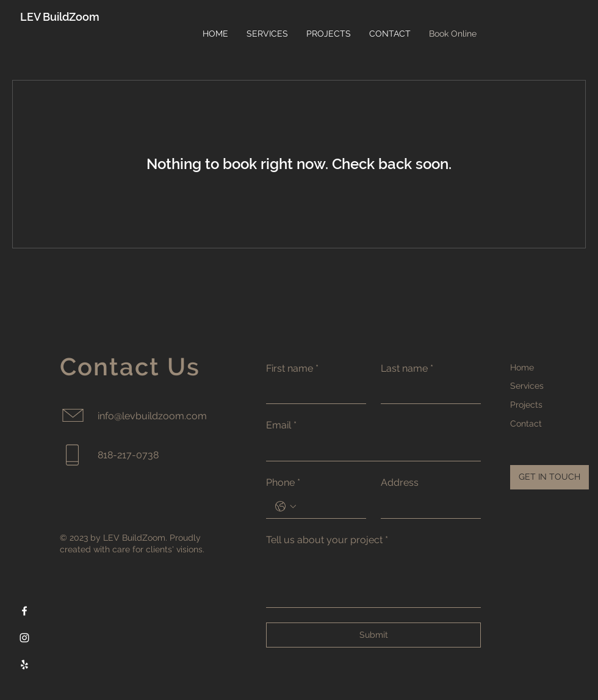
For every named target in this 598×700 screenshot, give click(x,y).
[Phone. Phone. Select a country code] (286, 507)
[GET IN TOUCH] (549, 477)
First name (292, 369)
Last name (407, 369)
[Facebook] (24, 611)
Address (400, 482)
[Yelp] (24, 665)
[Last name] (427, 392)
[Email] (370, 449)
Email (281, 425)
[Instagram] (24, 638)
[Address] (427, 507)
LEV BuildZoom (60, 17)
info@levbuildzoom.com (152, 416)
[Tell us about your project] (373, 579)
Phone (283, 483)
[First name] (312, 392)
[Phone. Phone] (328, 507)
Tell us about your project (327, 540)
